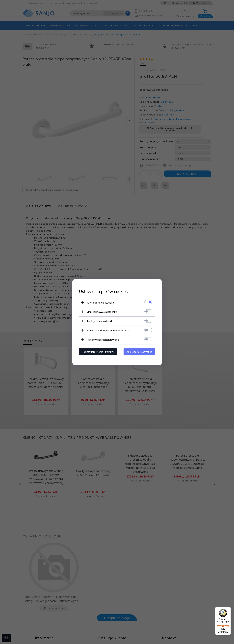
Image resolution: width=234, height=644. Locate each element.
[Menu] (229, 609)
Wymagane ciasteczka (100, 302)
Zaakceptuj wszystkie (139, 352)
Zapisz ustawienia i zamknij (98, 352)
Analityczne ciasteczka (100, 321)
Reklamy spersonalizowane (103, 339)
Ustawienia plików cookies (103, 291)
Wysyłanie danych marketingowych (108, 330)
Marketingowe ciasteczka (102, 312)
